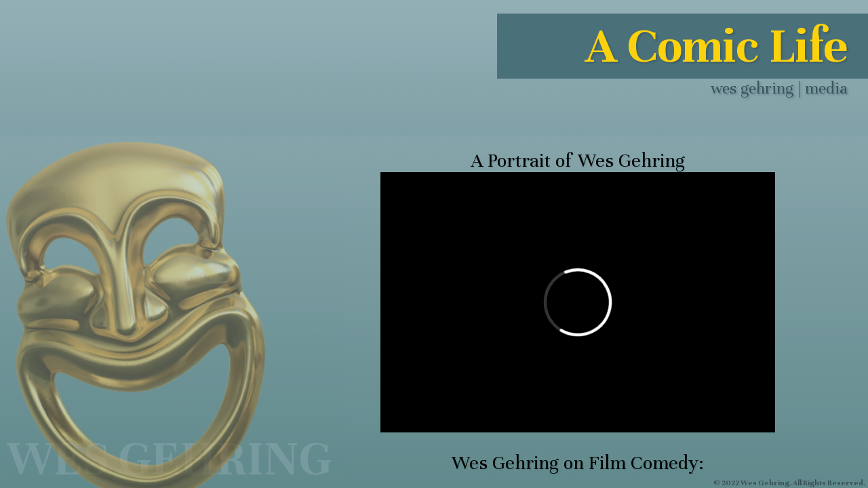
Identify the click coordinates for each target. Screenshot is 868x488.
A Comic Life (716, 46)
